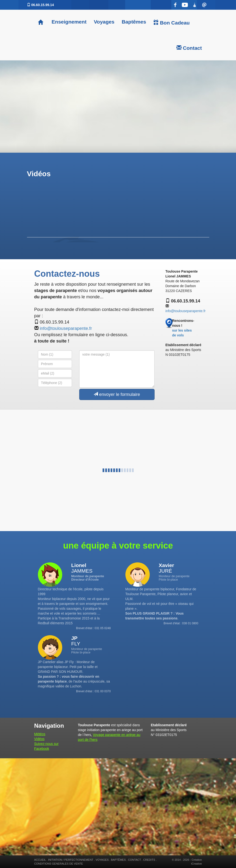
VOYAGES (102, 860)
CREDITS (149, 860)
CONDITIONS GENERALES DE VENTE (59, 864)
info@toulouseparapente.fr (66, 328)
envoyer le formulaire (117, 394)
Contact (189, 48)
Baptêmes (134, 22)
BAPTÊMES (118, 860)
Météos (40, 734)
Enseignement (68, 22)
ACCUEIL (40, 860)
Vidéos (39, 739)
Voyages (104, 22)
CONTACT (135, 860)
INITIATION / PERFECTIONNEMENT (71, 860)
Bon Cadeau (171, 23)
